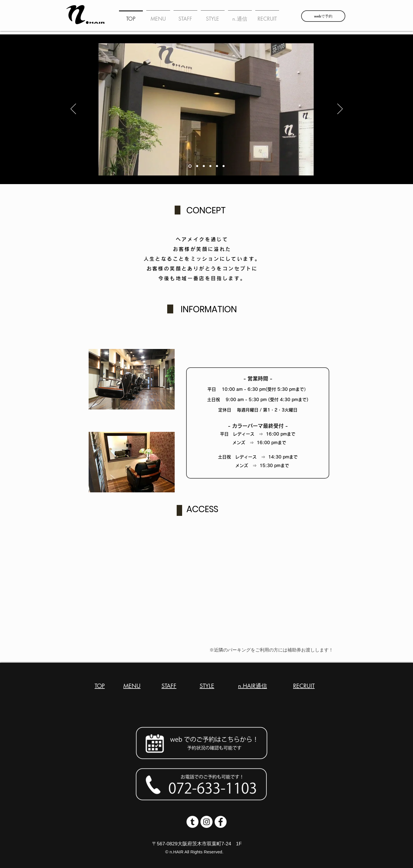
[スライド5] (210, 166)
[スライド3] (224, 166)
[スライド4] (204, 166)
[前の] (73, 109)
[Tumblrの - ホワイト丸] (192, 822)
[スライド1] (217, 166)
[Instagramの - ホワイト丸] (206, 822)
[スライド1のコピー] (197, 166)
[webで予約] (323, 16)
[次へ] (340, 109)
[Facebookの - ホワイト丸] (221, 822)
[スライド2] (190, 166)
